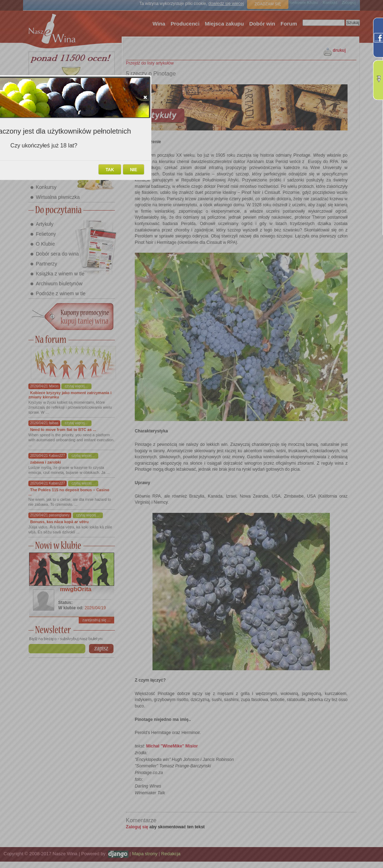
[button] (145, 97)
